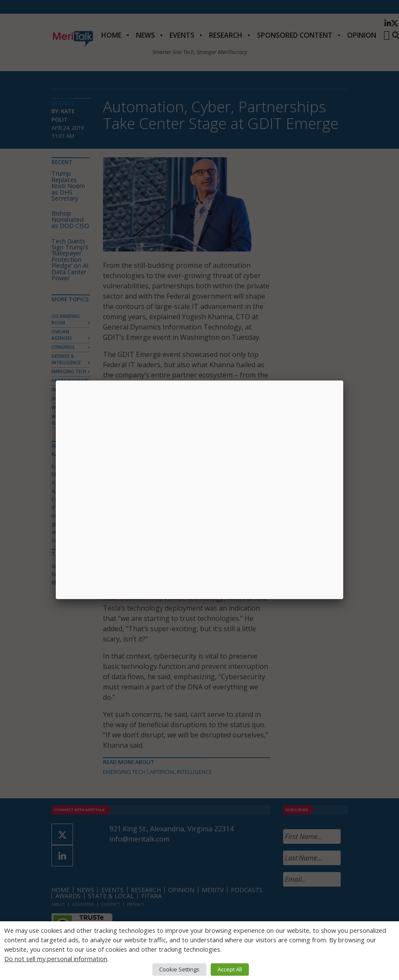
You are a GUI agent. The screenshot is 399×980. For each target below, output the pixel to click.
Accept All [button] (230, 969)
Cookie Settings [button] (179, 969)
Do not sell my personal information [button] (56, 959)
